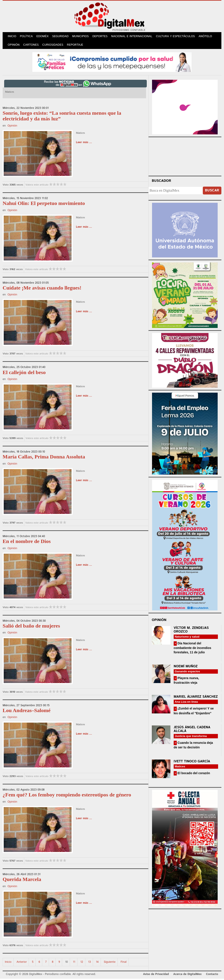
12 (82, 963)
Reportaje (76, 46)
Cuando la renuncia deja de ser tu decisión (193, 746)
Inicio (12, 37)
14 (97, 963)
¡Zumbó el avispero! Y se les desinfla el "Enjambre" (194, 712)
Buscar (212, 192)
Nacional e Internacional (134, 37)
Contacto (212, 975)
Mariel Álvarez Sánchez (196, 698)
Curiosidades (54, 46)
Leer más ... (84, 144)
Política (27, 37)
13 (89, 963)
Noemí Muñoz (186, 668)
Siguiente (110, 963)
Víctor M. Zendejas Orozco (191, 631)
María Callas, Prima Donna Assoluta (44, 458)
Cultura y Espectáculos (177, 37)
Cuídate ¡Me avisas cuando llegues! (42, 289)
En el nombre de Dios (27, 543)
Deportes (102, 37)
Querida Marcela (22, 881)
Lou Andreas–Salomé (27, 711)
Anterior (22, 963)
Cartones (32, 46)
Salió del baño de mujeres (31, 627)
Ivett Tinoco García (192, 762)
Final (123, 963)
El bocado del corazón (193, 774)
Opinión (14, 46)
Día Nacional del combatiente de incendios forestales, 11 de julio (192, 649)
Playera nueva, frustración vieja (186, 682)
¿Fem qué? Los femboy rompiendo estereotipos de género (67, 796)
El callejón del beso (24, 373)
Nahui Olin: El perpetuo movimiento (44, 205)
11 (74, 963)
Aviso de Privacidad (156, 975)
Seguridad (62, 37)
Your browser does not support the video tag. (185, 157)
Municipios (82, 37)
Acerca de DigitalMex (187, 975)
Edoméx (44, 37)
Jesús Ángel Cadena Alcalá (192, 730)
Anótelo (207, 37)
